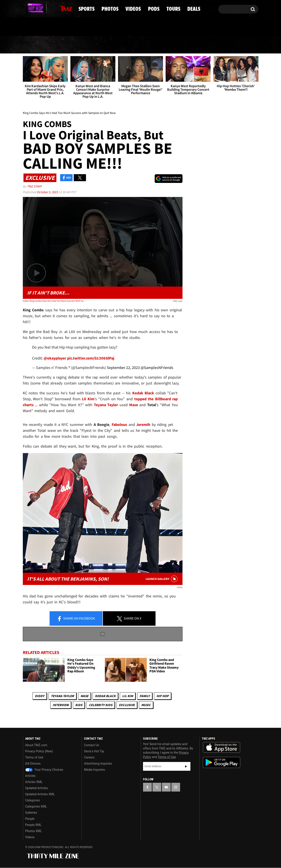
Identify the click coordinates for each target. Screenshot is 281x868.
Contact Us (92, 745)
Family (145, 696)
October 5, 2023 (48, 192)
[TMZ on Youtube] (41, 8)
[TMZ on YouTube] (166, 787)
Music (146, 705)
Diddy (40, 696)
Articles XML (34, 782)
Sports (68, 45)
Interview (61, 705)
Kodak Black (105, 696)
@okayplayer (55, 358)
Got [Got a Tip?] (37, 27)
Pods (175, 45)
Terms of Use (34, 758)
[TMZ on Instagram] (49, 8)
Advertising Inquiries (98, 764)
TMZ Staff (34, 186)
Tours (207, 45)
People (30, 819)
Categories (33, 801)
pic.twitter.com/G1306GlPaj (91, 358)
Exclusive (127, 705)
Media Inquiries (94, 770)
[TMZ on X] (33, 8)
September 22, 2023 (123, 368)
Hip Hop (163, 696)
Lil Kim (128, 696)
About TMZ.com (36, 745)
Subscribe (186, 766)
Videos (142, 45)
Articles (30, 776)
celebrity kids (101, 705)
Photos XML (34, 831)
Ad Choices (33, 764)
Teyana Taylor (62, 696)
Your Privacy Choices (44, 770)
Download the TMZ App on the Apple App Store (222, 748)
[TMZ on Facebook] (26, 8)
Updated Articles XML (40, 794)
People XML (33, 825)
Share (76, 619)
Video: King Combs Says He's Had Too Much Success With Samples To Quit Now (55, 301)
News (34, 45)
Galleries (31, 813)
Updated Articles (37, 788)
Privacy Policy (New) (39, 751)
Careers (89, 758)
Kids (79, 705)
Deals (239, 45)
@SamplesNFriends (157, 368)
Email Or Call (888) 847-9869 (73, 27)
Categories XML (36, 807)
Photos (105, 45)
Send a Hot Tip (94, 751)
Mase (84, 696)
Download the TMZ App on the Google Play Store (222, 763)
